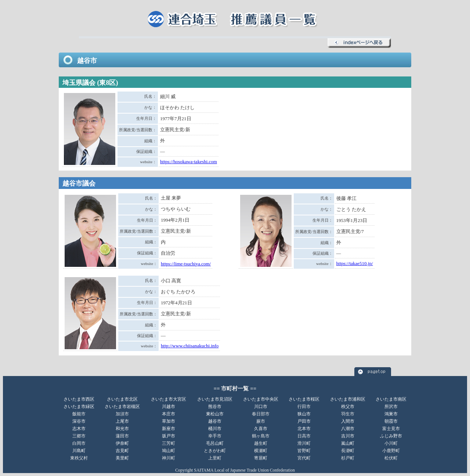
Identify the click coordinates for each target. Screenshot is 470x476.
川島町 (79, 451)
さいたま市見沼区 (215, 399)
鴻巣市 (391, 414)
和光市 (122, 429)
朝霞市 (391, 421)
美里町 (122, 458)
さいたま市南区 (391, 399)
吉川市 (348, 436)
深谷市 (79, 421)
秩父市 (348, 407)
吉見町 (122, 451)
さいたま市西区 (79, 399)
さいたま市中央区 (261, 399)
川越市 (169, 407)
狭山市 (304, 414)
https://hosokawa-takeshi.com (189, 162)
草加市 (169, 421)
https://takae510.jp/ (355, 263)
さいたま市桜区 (304, 399)
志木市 (79, 429)
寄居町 (261, 458)
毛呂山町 (215, 443)
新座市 (169, 429)
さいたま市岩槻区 (122, 407)
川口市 (261, 407)
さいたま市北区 (122, 399)
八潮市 (348, 429)
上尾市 (122, 421)
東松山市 (215, 414)
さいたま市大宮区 (169, 399)
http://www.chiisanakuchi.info (190, 346)
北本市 (304, 429)
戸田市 (304, 421)
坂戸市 (169, 436)
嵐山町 (348, 443)
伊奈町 (122, 443)
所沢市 (391, 407)
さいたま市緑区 (79, 407)
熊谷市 (215, 407)
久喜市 (261, 429)
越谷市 (215, 421)
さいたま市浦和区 (348, 399)
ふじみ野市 (391, 436)
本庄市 (169, 414)
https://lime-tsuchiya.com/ (186, 264)
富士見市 (391, 429)
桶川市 (215, 429)
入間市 (348, 421)
